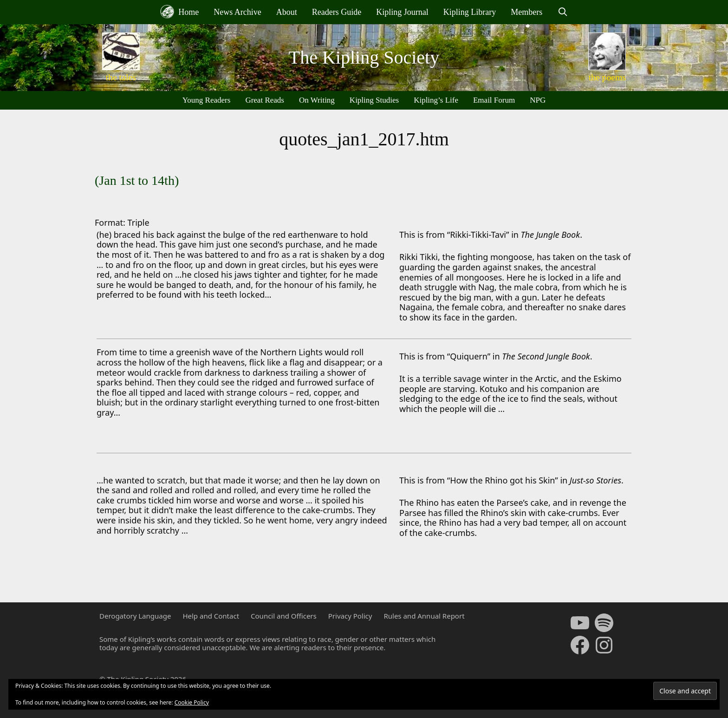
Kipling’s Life (436, 100)
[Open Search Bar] (562, 12)
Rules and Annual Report (424, 616)
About (287, 12)
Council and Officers (284, 616)
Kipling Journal (402, 12)
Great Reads (265, 100)
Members (526, 12)
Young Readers (207, 100)
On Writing (317, 100)
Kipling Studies (374, 100)
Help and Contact (211, 616)
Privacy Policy (350, 616)
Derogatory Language (135, 616)
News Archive (237, 12)
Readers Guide (337, 12)
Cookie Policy (192, 702)
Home (180, 12)
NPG (538, 100)
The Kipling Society (364, 57)
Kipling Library (470, 12)
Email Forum (494, 100)
